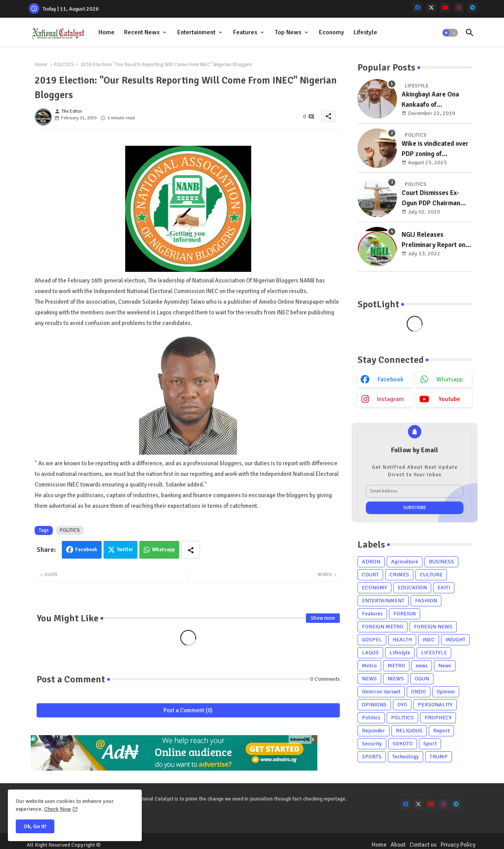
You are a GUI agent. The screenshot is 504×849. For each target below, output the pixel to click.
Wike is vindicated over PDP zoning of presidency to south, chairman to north (435, 149)
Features (245, 32)
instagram (390, 399)
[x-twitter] (431, 8)
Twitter (125, 550)
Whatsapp (163, 550)
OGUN (422, 679)
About (398, 845)
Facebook (86, 550)
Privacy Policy (458, 845)
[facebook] (418, 8)
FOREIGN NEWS (433, 627)
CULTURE (431, 575)
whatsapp (449, 379)
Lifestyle (365, 32)
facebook (391, 379)
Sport (430, 744)
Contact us (423, 845)
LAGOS (370, 653)
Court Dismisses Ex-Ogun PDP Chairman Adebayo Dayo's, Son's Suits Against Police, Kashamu (434, 198)
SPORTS (372, 757)
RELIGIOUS (409, 731)
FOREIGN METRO (383, 627)
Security (372, 744)
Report (441, 731)
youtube (449, 399)
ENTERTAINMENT (383, 601)
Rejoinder (373, 731)
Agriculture (405, 562)
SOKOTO (403, 744)
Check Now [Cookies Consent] (57, 809)
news (422, 666)
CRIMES (399, 575)
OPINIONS (374, 705)
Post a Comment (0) (188, 710)
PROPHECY (438, 718)
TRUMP (439, 757)
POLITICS (64, 65)
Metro (369, 666)
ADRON (371, 562)
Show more (323, 618)
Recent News (142, 32)
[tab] (107, 33)
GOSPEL (372, 640)
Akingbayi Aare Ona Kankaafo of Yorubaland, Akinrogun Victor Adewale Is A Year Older (435, 100)
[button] (450, 33)
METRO (396, 666)
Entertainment (196, 32)
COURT (370, 575)
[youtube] (445, 8)
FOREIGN (405, 614)
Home (107, 32)
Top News (288, 32)
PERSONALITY (435, 705)
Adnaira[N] (300, 739)
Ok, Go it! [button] (35, 826)
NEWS (369, 679)
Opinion (446, 692)
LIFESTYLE (434, 653)
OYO (402, 705)
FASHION (426, 601)
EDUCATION (412, 588)
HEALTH (402, 640)
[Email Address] (415, 491)
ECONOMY (374, 588)
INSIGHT (455, 640)
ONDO (419, 692)
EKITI (444, 588)
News (445, 666)
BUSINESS (441, 562)
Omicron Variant (381, 692)
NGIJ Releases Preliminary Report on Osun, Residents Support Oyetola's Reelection (434, 240)
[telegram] (473, 8)
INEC (429, 640)
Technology (406, 757)
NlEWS (396, 679)
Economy (332, 32)
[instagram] (459, 8)
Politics (371, 718)
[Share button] (191, 550)
